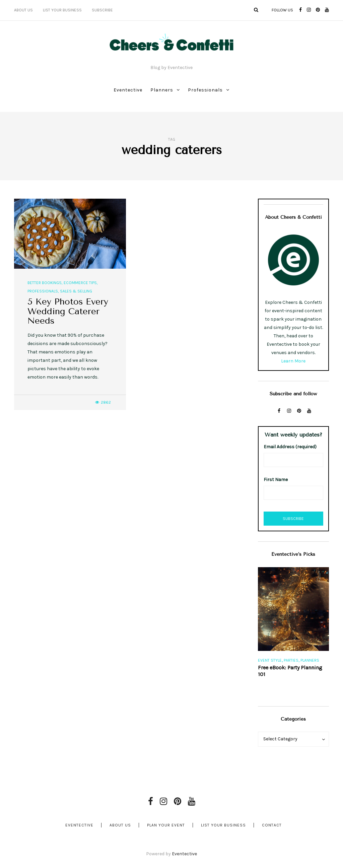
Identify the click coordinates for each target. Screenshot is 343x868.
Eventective (128, 90)
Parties (291, 660)
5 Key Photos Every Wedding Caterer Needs (68, 311)
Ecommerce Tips (80, 283)
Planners (162, 90)
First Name (276, 480)
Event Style (270, 660)
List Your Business (62, 10)
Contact (272, 825)
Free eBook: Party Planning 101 (290, 671)
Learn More (293, 361)
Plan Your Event (166, 825)
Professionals (205, 90)
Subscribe (102, 10)
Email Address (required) (290, 447)
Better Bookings (45, 283)
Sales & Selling (76, 291)
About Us (23, 10)
